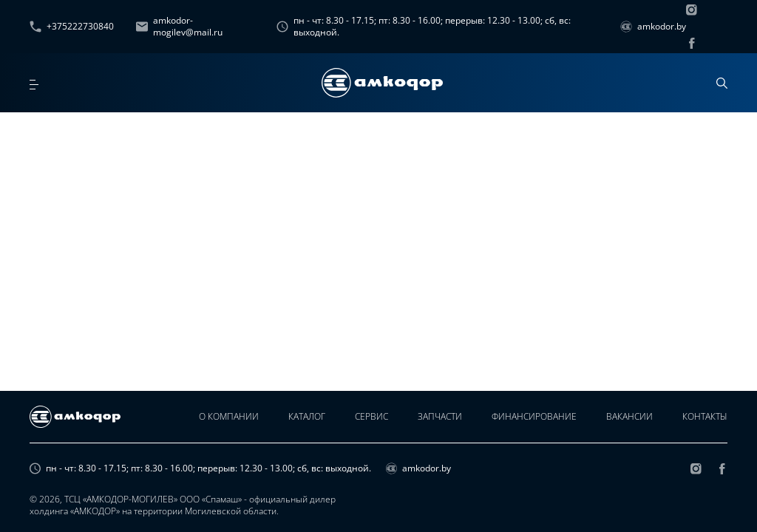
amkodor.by (653, 26)
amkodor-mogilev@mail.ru (179, 27)
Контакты (705, 416)
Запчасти (440, 416)
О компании (229, 416)
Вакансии (629, 416)
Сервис (371, 416)
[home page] (382, 83)
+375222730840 (72, 26)
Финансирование (534, 416)
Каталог (307, 416)
